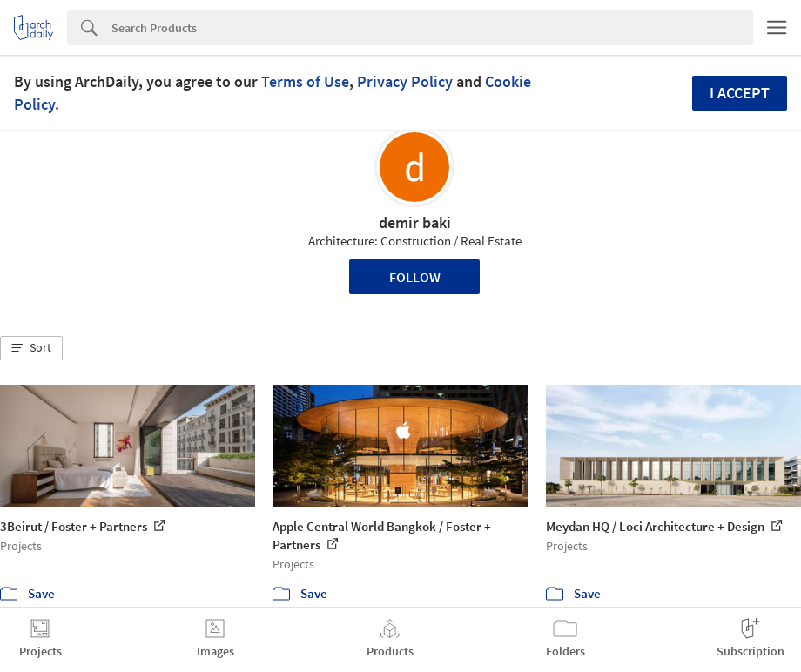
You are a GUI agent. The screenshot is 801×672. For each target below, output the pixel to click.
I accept (740, 93)
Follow (415, 277)
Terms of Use (305, 81)
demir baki (415, 222)
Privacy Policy (405, 81)
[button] (31, 348)
